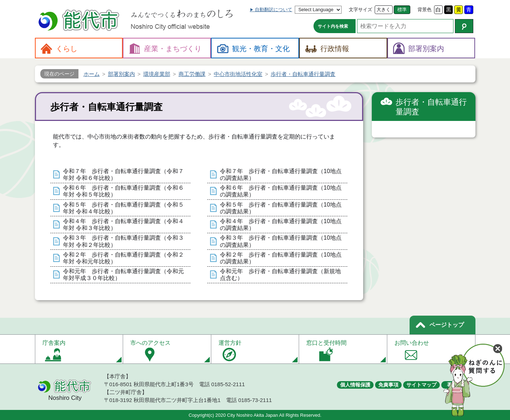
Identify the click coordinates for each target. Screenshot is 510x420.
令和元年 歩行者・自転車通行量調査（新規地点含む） (280, 275)
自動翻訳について (274, 10)
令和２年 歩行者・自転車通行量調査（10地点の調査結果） (281, 258)
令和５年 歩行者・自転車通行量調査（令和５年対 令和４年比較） (123, 208)
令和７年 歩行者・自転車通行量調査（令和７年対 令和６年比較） (123, 175)
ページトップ (447, 325)
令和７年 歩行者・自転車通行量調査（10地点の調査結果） (281, 175)
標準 (402, 10)
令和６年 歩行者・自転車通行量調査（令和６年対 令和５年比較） (123, 191)
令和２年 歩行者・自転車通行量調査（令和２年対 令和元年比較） (123, 258)
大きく (383, 10)
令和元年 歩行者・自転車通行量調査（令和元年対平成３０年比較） (123, 275)
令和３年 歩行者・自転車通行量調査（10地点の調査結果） (281, 241)
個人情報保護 (355, 385)
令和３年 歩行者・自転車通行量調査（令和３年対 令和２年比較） (123, 241)
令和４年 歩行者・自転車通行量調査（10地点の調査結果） (281, 225)
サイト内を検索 (333, 26)
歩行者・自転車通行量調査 (431, 107)
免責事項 (388, 385)
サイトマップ (421, 385)
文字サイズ (360, 10)
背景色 (425, 10)
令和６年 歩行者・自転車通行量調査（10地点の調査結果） (281, 191)
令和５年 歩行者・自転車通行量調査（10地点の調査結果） (281, 208)
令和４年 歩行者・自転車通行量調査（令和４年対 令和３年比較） (123, 225)
